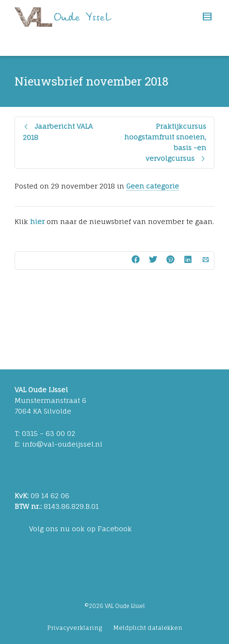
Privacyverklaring (74, 628)
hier (37, 221)
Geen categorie (153, 186)
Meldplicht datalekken (148, 628)
